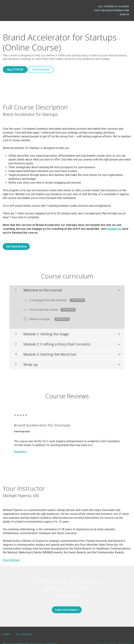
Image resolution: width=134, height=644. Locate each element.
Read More (20, 446)
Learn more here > (66, 603)
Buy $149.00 (15, 66)
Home (6, 626)
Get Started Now (16, 240)
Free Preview (43, 66)
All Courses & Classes (116, 7)
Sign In (127, 11)
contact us (114, 223)
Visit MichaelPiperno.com (98, 11)
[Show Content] (119, 283)
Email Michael (11, 554)
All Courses (24, 626)
